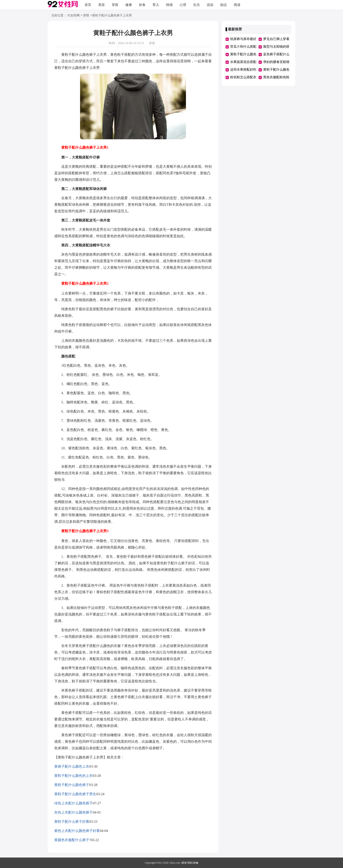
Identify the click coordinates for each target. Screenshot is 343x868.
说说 (210, 5)
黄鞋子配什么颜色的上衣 (73, 776)
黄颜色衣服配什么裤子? (73, 840)
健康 (129, 5)
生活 (196, 5)
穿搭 (115, 5)
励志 (224, 5)
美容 (101, 5)
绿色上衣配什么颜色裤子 (73, 803)
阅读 (237, 5)
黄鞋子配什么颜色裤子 (72, 785)
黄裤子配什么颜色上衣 (72, 766)
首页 (88, 5)
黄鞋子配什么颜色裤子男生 (75, 794)
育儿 (156, 5)
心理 (183, 5)
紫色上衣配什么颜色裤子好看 (77, 831)
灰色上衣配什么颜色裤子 (73, 812)
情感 (169, 5)
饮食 (142, 5)
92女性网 (73, 16)
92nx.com (175, 863)
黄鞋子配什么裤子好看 (72, 822)
